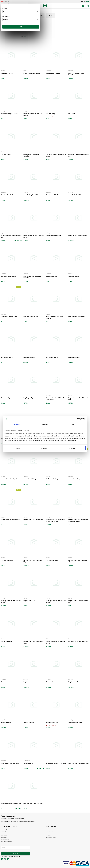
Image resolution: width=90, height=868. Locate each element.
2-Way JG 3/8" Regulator (53, 73)
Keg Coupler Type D (29, 357)
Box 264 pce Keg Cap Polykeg (10, 114)
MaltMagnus (27, 761)
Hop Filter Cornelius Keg (31, 317)
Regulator (4, 682)
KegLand (71, 71)
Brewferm (26, 111)
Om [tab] (73, 424)
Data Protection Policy (7, 841)
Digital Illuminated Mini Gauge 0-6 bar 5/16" (34, 236)
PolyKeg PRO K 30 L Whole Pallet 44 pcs (56, 642)
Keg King (71, 720)
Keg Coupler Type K (74, 357)
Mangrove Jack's (72, 639)
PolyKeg (3, 71)
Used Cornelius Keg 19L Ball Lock (11, 804)
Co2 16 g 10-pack (6, 154)
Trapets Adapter (28, 763)
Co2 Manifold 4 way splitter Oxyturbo (32, 155)
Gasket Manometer (52, 276)
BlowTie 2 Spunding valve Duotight (76, 74)
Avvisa (18, 448)
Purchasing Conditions (7, 829)
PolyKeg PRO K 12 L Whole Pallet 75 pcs (33, 561)
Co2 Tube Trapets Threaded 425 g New (78, 155)
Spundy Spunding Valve (75, 723)
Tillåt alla (72, 448)
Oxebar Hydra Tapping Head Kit (10, 520)
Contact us (4, 837)
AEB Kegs (3, 192)
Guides (48, 833)
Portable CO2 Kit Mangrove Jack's (78, 641)
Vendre (19, 857)
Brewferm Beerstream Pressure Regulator (33, 115)
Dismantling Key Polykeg (53, 235)
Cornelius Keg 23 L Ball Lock (32, 195)
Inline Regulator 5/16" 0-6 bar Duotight (55, 318)
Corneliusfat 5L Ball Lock (53, 195)
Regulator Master (51, 682)
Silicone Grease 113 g (30, 723)
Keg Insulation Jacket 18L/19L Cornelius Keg (55, 399)
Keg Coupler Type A (7, 357)
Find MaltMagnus (51, 831)
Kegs (51, 16)
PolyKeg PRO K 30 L (7, 641)
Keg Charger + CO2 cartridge (77, 317)
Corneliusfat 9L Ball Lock (76, 195)
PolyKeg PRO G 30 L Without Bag (33, 520)
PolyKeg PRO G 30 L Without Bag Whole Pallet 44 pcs (78, 520)
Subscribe (15, 854)
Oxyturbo (26, 71)
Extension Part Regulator (8, 276)
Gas (41, 16)
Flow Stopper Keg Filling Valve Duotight (32, 277)
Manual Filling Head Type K (9, 479)
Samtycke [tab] (17, 424)
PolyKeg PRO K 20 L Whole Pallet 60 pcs (11, 602)
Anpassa (45, 448)
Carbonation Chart (51, 837)
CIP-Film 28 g (72, 114)
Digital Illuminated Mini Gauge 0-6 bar (11, 236)
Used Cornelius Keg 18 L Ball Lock (78, 763)
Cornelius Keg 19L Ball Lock (9, 195)
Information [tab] (45, 424)
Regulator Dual (28, 682)
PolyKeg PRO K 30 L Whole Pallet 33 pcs (33, 642)
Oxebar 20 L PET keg (30, 479)
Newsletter (49, 835)
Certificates (4, 835)
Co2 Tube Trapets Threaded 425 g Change (56, 155)
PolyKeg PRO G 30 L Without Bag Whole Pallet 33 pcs (56, 520)
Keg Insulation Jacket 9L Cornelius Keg (79, 399)
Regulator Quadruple (75, 682)
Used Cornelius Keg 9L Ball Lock (33, 804)
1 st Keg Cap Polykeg (7, 73)
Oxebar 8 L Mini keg (74, 479)
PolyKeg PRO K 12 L (7, 560)
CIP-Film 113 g (50, 114)
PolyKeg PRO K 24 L (29, 601)
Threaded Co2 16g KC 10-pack (10, 763)
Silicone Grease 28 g (52, 723)
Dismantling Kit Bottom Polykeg (78, 235)
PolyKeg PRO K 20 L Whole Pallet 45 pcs (78, 561)
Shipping (3, 831)
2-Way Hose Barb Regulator (32, 73)
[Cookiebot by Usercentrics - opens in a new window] (77, 419)
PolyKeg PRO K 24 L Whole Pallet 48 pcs (78, 602)
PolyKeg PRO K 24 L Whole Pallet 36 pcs (56, 602)
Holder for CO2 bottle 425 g (9, 317)
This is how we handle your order (9, 833)
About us (48, 829)
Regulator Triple (6, 723)
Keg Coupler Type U (29, 398)
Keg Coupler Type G (52, 357)
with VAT (85, 2)
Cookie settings (5, 839)
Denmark (5, 2)
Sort (23, 37)
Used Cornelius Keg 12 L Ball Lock (56, 763)
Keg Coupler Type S (7, 398)
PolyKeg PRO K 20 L (52, 560)
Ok (21, 27)
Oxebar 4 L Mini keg (52, 479)
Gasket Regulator (74, 276)
